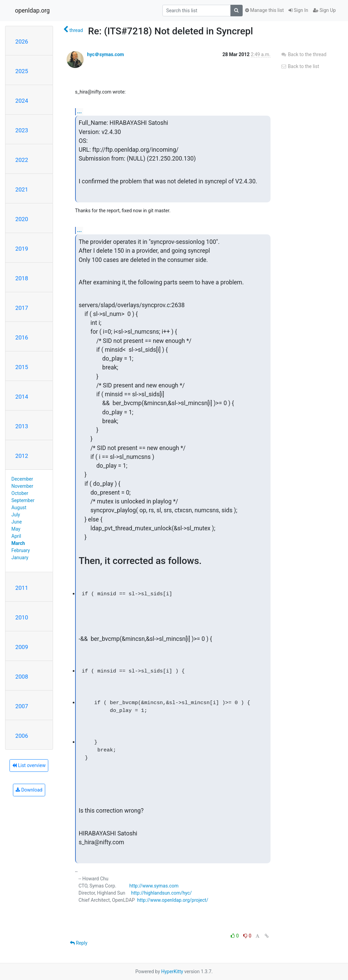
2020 (22, 219)
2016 (22, 337)
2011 (22, 588)
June (17, 522)
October (20, 493)
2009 (22, 647)
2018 (22, 278)
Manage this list (264, 10)
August (19, 508)
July (16, 515)
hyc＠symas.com (106, 54)
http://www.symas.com (154, 886)
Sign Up (324, 10)
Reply (79, 943)
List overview (29, 765)
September (23, 500)
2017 (22, 308)
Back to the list (300, 66)
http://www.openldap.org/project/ (173, 900)
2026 (22, 41)
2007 (22, 706)
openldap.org (32, 11)
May (16, 529)
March (18, 543)
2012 (22, 456)
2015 (22, 367)
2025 (22, 71)
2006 (22, 736)
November (22, 486)
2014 (22, 397)
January (20, 558)
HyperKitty (172, 971)
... (80, 111)
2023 (22, 130)
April (16, 536)
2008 (22, 677)
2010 (22, 617)
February (21, 550)
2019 (22, 249)
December (22, 479)
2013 (22, 426)
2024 (22, 101)
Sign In (298, 10)
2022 (22, 160)
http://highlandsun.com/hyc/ (162, 893)
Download (29, 790)
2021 (22, 189)
